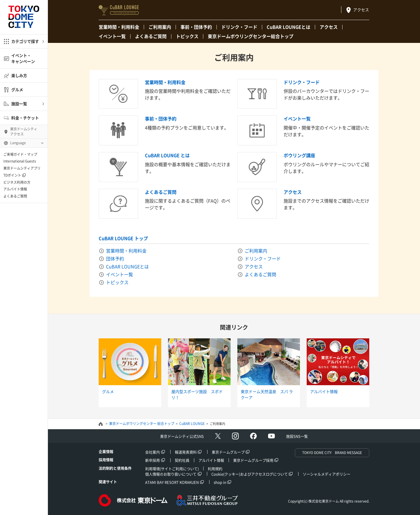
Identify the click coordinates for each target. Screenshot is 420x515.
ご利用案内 (160, 27)
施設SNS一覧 (297, 436)
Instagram (235, 436)
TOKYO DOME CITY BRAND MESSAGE (332, 453)
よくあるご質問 (15, 196)
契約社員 (182, 460)
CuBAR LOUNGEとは (289, 27)
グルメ (17, 89)
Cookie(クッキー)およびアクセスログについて (250, 474)
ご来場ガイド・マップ (20, 154)
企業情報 (106, 451)
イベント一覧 (112, 36)
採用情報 (106, 460)
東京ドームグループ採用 (253, 460)
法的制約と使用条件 (115, 468)
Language (18, 143)
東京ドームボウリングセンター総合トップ (251, 36)
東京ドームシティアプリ (22, 168)
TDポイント (12, 175)
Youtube (271, 436)
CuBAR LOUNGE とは (167, 155)
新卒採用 (152, 460)
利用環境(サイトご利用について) (172, 469)
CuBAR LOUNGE (192, 424)
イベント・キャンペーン (23, 58)
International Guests (20, 161)
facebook (253, 436)
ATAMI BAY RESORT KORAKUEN (172, 482)
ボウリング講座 (299, 155)
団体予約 (115, 258)
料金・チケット (25, 118)
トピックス (187, 36)
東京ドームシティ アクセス (24, 132)
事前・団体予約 (196, 27)
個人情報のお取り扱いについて (171, 474)
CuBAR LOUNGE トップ (123, 238)
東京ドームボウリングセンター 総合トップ (142, 424)
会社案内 (152, 452)
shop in (220, 482)
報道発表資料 (186, 452)
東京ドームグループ (228, 452)
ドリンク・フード (239, 27)
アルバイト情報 (15, 189)
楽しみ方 (19, 75)
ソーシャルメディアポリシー (327, 474)
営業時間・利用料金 (119, 27)
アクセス (361, 10)
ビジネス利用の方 (17, 182)
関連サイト (108, 482)
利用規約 (215, 469)
